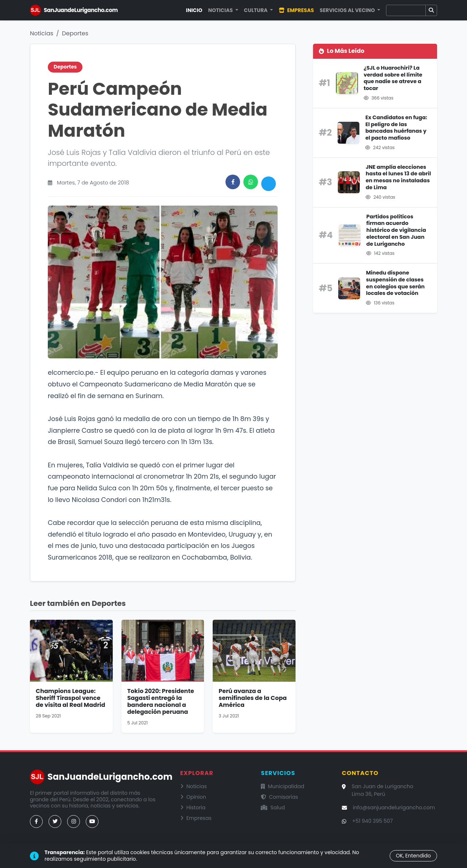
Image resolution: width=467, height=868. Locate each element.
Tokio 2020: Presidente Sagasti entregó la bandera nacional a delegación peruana (161, 702)
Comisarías (279, 797)
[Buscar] (406, 10)
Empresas (296, 10)
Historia (193, 807)
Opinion (193, 797)
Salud (273, 807)
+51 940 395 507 (373, 821)
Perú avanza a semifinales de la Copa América (253, 698)
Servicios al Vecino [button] (348, 10)
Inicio (194, 10)
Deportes (75, 33)
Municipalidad (283, 786)
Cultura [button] (256, 10)
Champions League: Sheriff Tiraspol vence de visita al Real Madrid (70, 698)
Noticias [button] (221, 10)
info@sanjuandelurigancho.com (394, 807)
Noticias (42, 33)
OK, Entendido (413, 856)
